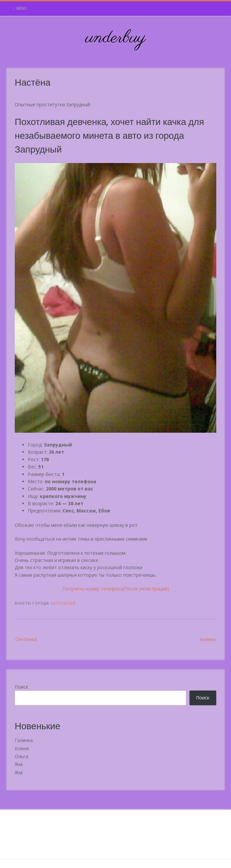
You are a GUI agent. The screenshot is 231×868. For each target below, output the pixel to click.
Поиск (21, 687)
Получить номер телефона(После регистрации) (116, 589)
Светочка (26, 639)
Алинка (208, 639)
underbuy (116, 38)
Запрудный (63, 603)
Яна (19, 764)
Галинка (24, 740)
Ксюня (22, 748)
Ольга (21, 756)
